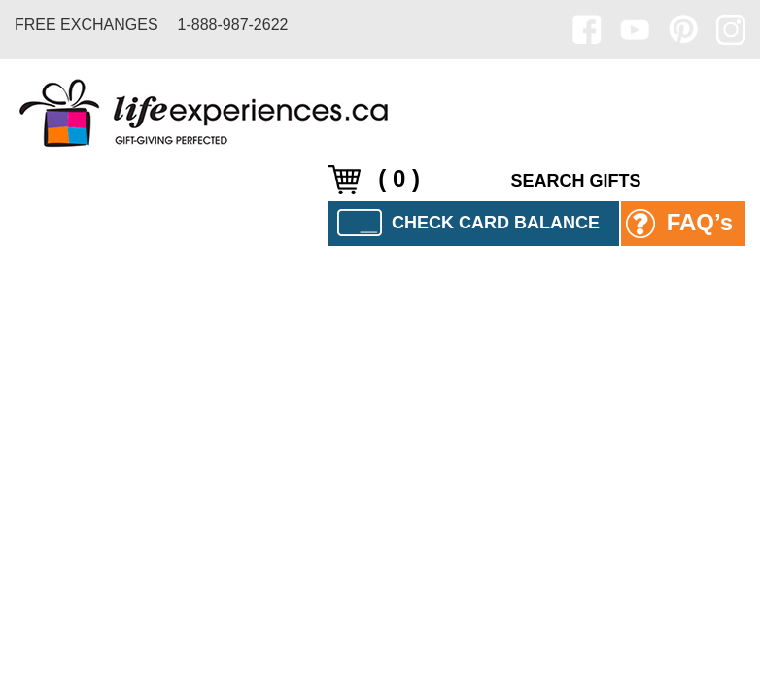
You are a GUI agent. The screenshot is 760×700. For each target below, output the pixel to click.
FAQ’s (679, 224)
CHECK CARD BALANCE (468, 223)
